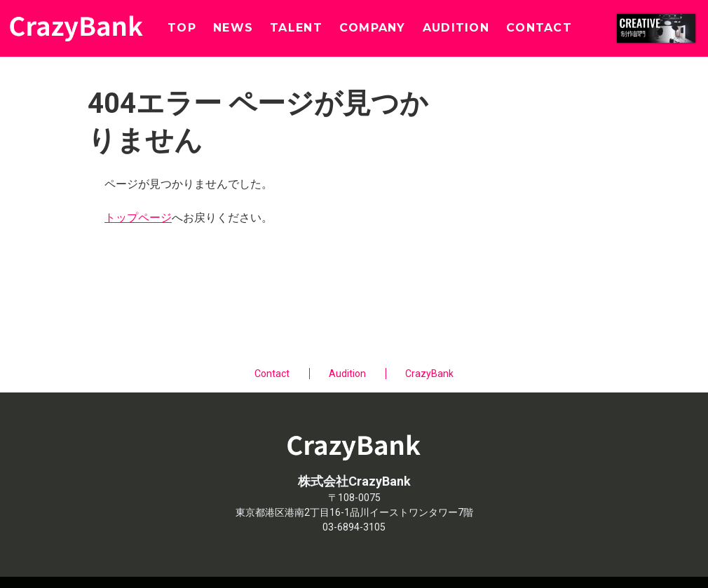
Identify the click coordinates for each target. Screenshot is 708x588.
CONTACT (539, 28)
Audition (347, 374)
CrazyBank (429, 374)
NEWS (233, 28)
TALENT (296, 28)
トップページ (138, 218)
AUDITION (456, 28)
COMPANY (373, 28)
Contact (272, 374)
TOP (182, 28)
